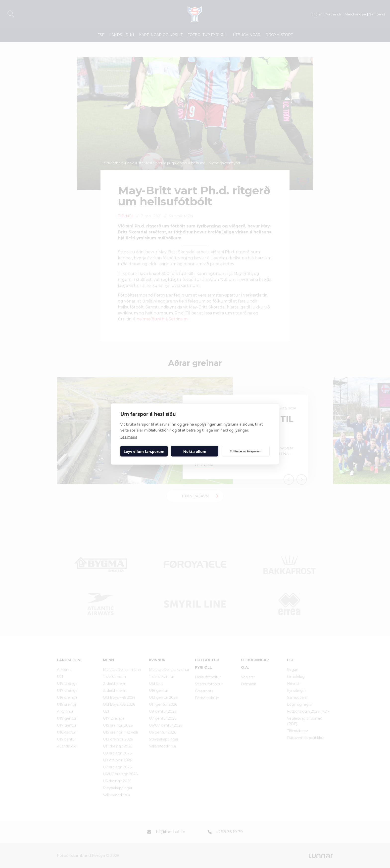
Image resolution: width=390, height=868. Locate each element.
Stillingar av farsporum (246, 451)
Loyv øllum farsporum (144, 451)
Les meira (129, 437)
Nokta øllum (195, 451)
